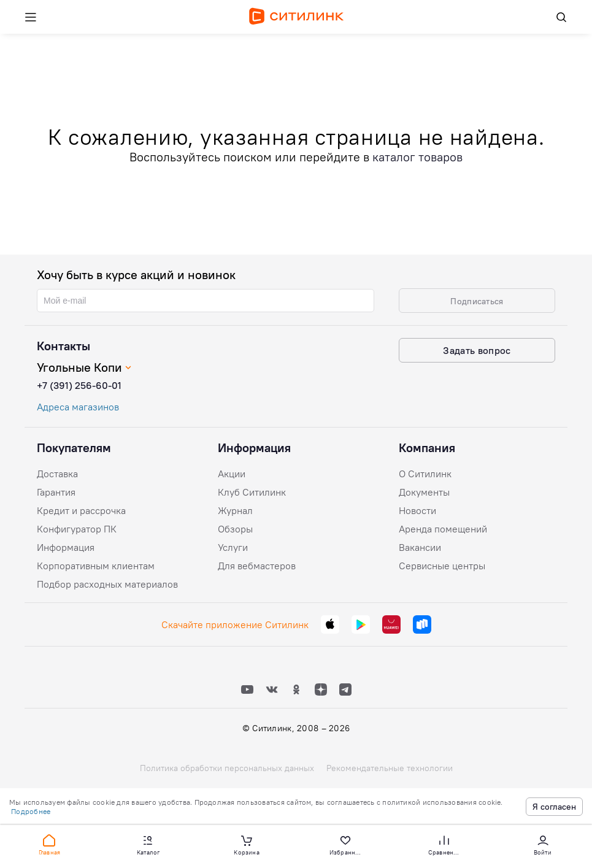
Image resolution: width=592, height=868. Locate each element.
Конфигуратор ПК (77, 529)
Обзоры (235, 529)
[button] (49, 844)
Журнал (235, 510)
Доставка (57, 474)
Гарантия (56, 492)
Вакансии (420, 547)
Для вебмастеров (257, 566)
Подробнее (31, 811)
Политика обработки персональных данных (227, 768)
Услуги (233, 547)
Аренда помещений (443, 529)
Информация (66, 547)
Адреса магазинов (78, 407)
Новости (417, 510)
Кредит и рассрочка (81, 510)
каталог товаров (417, 157)
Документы (424, 492)
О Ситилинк (425, 474)
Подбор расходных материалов (107, 584)
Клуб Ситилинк (252, 492)
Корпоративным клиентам (96, 566)
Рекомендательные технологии (390, 768)
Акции (232, 474)
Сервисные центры (442, 566)
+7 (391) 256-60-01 (79, 385)
